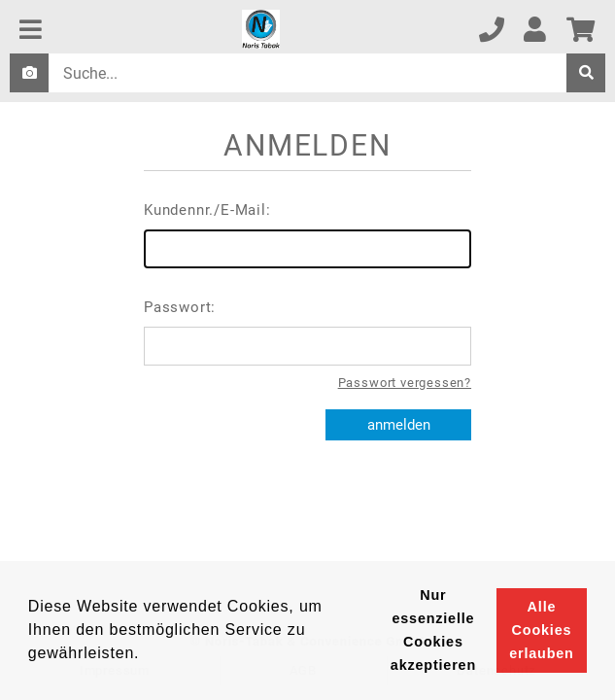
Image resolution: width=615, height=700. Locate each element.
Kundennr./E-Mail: (307, 235)
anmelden (399, 425)
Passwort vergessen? (405, 383)
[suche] (586, 73)
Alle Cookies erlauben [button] (541, 630)
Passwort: (307, 332)
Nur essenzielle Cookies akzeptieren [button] (433, 630)
